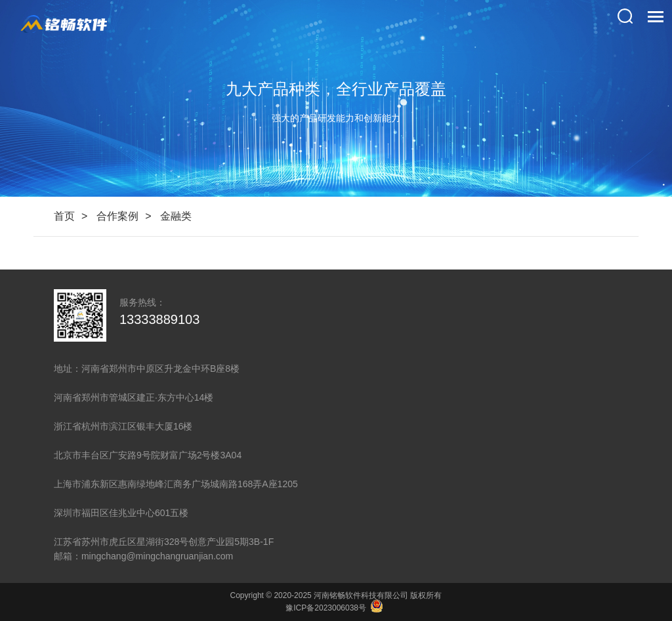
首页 (64, 216)
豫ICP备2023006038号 (326, 608)
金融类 (176, 216)
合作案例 (117, 216)
